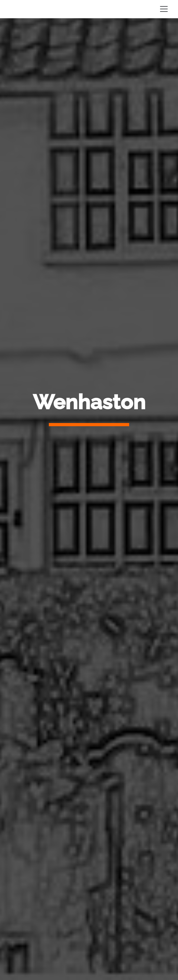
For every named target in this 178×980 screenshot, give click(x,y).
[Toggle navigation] (164, 9)
